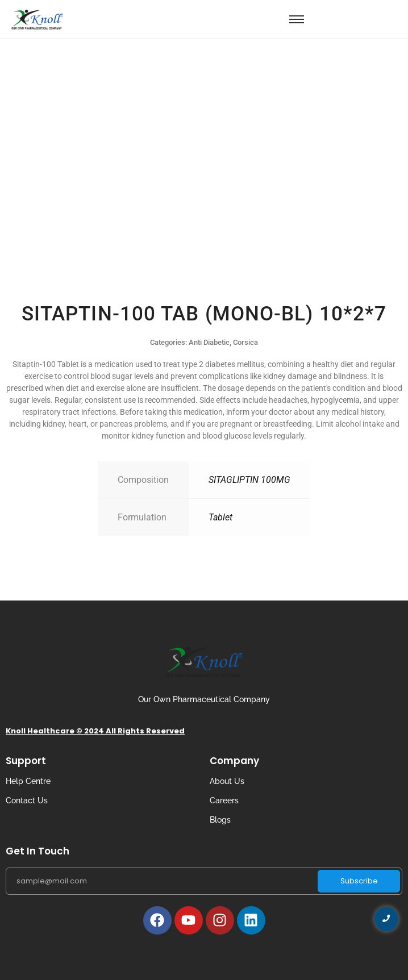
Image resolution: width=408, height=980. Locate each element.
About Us (227, 781)
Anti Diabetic (209, 342)
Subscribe (359, 881)
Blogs (220, 820)
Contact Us (27, 800)
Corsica (245, 342)
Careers (224, 800)
